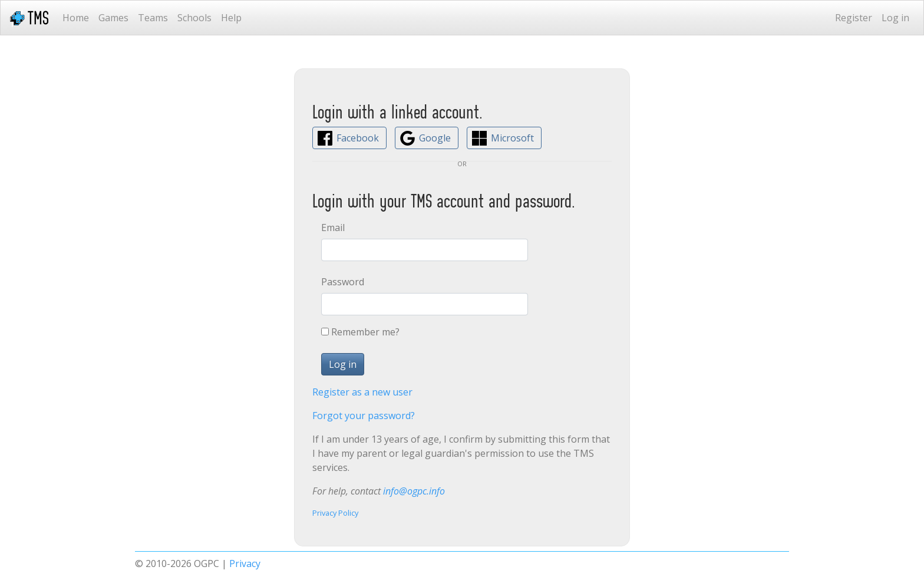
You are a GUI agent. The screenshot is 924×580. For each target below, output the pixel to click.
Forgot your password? (364, 416)
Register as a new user (362, 392)
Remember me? (365, 332)
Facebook (358, 138)
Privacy (245, 563)
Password (343, 282)
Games (113, 18)
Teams (153, 18)
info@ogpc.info (414, 491)
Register (854, 18)
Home (76, 18)
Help (231, 18)
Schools (194, 18)
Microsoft (512, 138)
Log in (895, 18)
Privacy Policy (335, 513)
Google (435, 138)
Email (333, 228)
